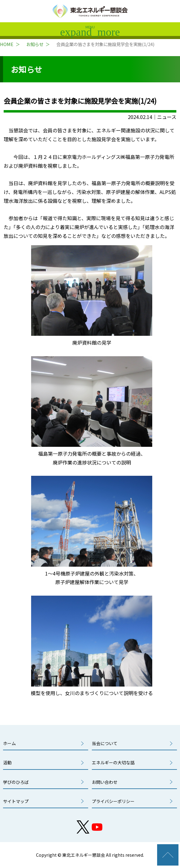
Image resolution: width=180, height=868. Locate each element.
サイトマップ (16, 801)
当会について (105, 743)
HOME (7, 44)
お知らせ (35, 44)
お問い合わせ (105, 782)
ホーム (9, 743)
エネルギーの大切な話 (113, 762)
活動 (7, 762)
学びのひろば (16, 782)
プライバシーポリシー (113, 801)
